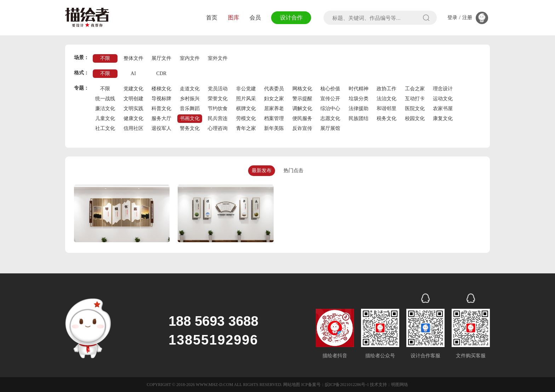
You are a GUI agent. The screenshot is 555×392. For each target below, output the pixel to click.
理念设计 (443, 89)
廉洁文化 (105, 109)
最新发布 (262, 171)
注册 (467, 18)
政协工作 (387, 89)
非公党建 (246, 89)
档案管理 (274, 118)
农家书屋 (443, 109)
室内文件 (190, 58)
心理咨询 (218, 128)
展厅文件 (161, 58)
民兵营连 (218, 118)
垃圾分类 (359, 99)
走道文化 (190, 89)
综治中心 (330, 109)
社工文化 (105, 128)
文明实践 (133, 109)
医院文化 (415, 109)
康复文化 (443, 118)
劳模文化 (246, 118)
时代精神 (359, 89)
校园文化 (415, 118)
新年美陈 (274, 128)
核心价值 (330, 89)
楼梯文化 (161, 89)
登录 (452, 18)
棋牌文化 (246, 109)
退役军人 (161, 128)
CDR (162, 73)
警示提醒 (302, 99)
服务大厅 (161, 118)
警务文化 (190, 128)
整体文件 (133, 58)
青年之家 (246, 128)
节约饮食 (218, 109)
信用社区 (133, 128)
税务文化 (387, 118)
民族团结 (359, 118)
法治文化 (387, 99)
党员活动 (218, 89)
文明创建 (133, 99)
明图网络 (400, 385)
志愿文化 (330, 118)
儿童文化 (105, 118)
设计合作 (291, 18)
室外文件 (218, 58)
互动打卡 (415, 99)
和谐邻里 (387, 109)
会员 (255, 18)
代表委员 (274, 89)
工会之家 (415, 89)
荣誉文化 (218, 99)
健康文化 (133, 118)
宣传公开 (330, 99)
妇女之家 (274, 99)
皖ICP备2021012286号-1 (347, 385)
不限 (105, 58)
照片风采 (246, 99)
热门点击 (293, 171)
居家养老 (274, 109)
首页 (212, 18)
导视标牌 (161, 99)
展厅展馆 (330, 128)
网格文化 (302, 89)
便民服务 (302, 118)
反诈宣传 (302, 128)
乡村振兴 (190, 99)
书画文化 (190, 118)
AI (133, 73)
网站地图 (292, 385)
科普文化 (161, 109)
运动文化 (443, 99)
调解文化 (302, 109)
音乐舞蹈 (190, 109)
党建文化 (133, 89)
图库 (234, 18)
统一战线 (105, 99)
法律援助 (359, 109)
